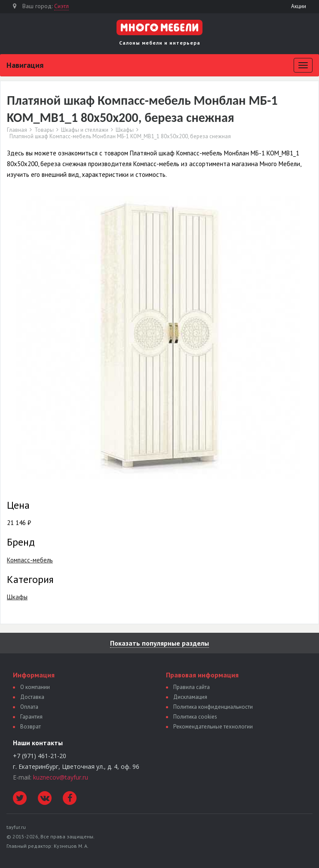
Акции (299, 6)
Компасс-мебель (30, 560)
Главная (17, 130)
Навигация (25, 65)
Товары (44, 130)
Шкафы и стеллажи (85, 130)
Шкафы (125, 130)
